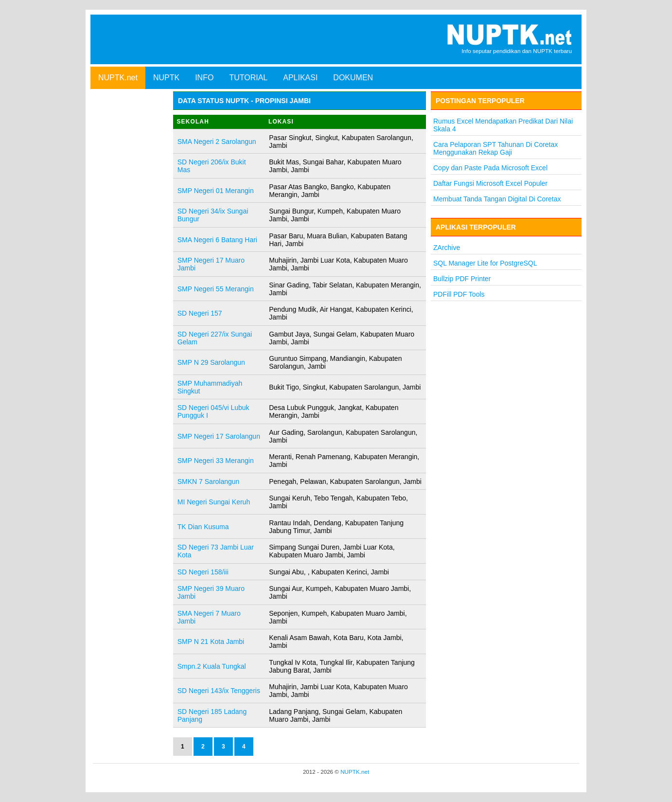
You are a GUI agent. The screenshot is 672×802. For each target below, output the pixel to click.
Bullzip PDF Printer (462, 279)
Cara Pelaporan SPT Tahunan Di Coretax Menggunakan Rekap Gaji (495, 148)
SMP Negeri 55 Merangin (216, 289)
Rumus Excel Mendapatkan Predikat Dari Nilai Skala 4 (503, 125)
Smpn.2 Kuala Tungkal (212, 666)
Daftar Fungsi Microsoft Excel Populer (490, 183)
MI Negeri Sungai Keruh (214, 502)
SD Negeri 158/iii (203, 572)
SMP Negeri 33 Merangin (216, 461)
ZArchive (447, 248)
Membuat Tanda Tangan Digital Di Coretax (497, 199)
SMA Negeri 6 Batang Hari (217, 240)
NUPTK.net (118, 78)
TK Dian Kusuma (203, 527)
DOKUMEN (353, 78)
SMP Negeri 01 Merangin (216, 191)
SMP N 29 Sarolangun (211, 362)
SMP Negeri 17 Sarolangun (219, 436)
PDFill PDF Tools (459, 294)
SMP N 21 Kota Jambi (211, 642)
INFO (204, 78)
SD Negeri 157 (200, 313)
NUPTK (166, 78)
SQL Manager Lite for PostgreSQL (485, 263)
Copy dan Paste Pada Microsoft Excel (490, 168)
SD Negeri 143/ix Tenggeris (219, 691)
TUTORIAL (248, 78)
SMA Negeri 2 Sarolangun (217, 142)
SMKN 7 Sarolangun (209, 481)
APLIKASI (300, 78)
